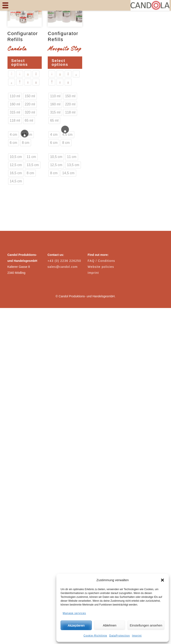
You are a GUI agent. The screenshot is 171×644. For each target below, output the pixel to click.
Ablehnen (109, 625)
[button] (162, 580)
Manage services (74, 613)
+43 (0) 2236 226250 (64, 261)
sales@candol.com (63, 267)
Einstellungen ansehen (146, 625)
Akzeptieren (76, 625)
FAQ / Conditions (101, 261)
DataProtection (120, 636)
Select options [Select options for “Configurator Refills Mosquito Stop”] (60, 63)
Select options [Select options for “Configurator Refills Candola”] (20, 63)
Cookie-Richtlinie (95, 636)
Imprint (137, 636)
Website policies (101, 267)
